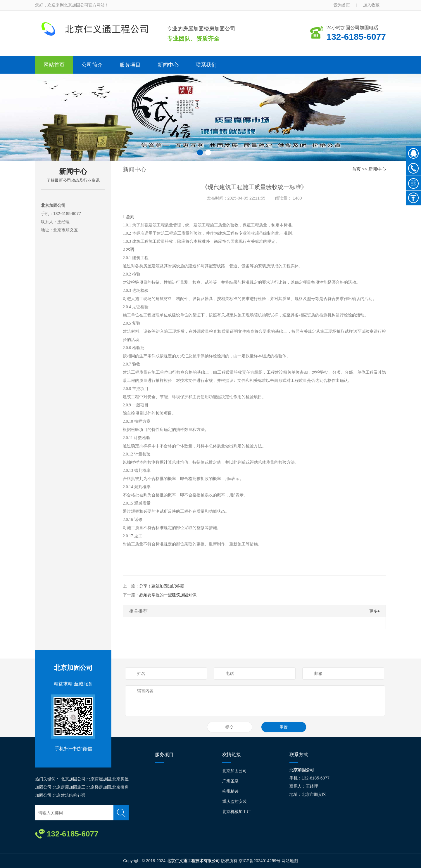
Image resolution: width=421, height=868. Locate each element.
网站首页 (54, 65)
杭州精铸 (230, 791)
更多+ (375, 611)
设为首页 (342, 5)
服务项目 (130, 65)
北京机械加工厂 (237, 812)
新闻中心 (168, 65)
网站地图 (290, 861)
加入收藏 (371, 5)
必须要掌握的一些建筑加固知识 (168, 595)
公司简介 (92, 65)
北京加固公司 (73, 668)
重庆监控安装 (234, 801)
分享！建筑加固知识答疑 (162, 586)
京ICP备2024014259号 (259, 861)
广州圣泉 (230, 781)
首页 (356, 169)
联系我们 (206, 65)
